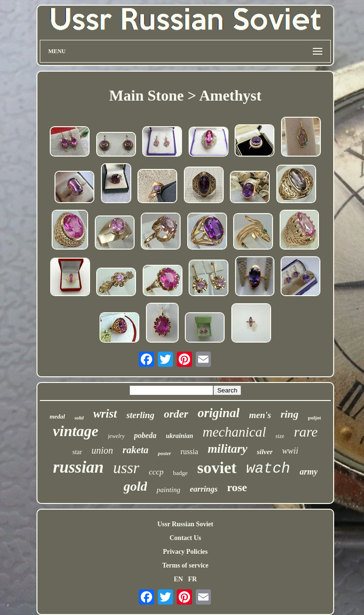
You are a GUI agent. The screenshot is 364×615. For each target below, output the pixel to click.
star (77, 452)
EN (178, 579)
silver (265, 452)
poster (164, 453)
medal (58, 416)
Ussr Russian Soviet (185, 524)
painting (168, 490)
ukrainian (180, 436)
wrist (105, 414)
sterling (141, 415)
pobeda (145, 435)
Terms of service (185, 565)
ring (290, 414)
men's (260, 415)
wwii (290, 451)
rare (306, 432)
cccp (156, 472)
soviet (217, 468)
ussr (126, 468)
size (280, 436)
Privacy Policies (185, 552)
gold (136, 486)
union (102, 450)
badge (180, 473)
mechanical (235, 432)
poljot (315, 418)
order (176, 414)
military (227, 449)
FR (193, 579)
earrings (204, 489)
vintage (76, 431)
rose (237, 487)
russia (189, 452)
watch (268, 469)
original (219, 413)
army (309, 472)
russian (78, 467)
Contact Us (186, 538)
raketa (135, 450)
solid (79, 418)
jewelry (116, 436)
